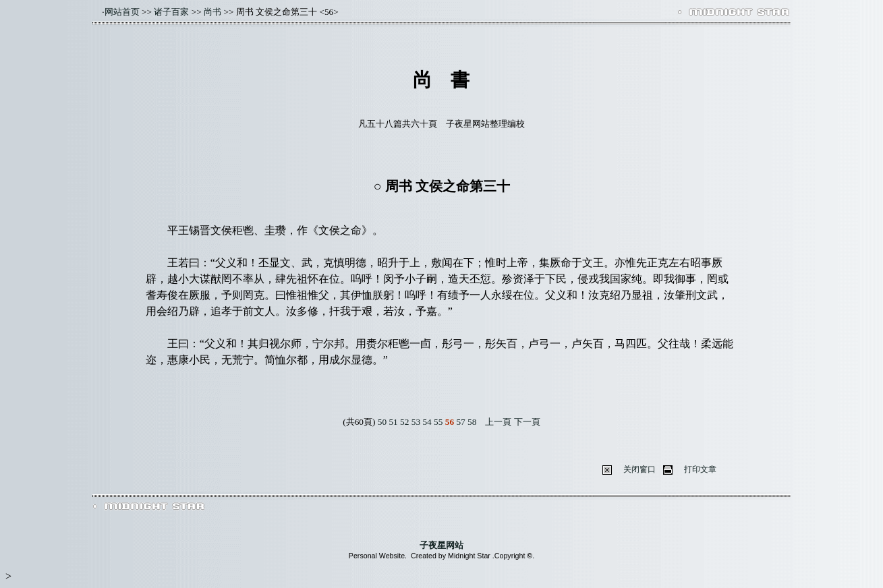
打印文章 (700, 469)
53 (416, 422)
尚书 (212, 12)
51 (393, 422)
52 (404, 422)
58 (472, 422)
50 (382, 422)
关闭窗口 (639, 469)
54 (427, 422)
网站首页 (122, 12)
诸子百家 (171, 12)
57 (460, 422)
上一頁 (498, 422)
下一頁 (527, 422)
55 (438, 422)
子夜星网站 (441, 545)
